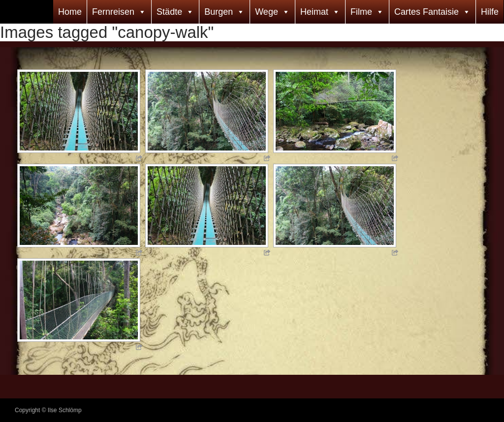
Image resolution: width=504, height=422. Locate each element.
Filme (361, 12)
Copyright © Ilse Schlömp (48, 410)
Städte (169, 12)
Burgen (219, 12)
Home (70, 12)
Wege (267, 12)
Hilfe (490, 12)
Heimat (314, 12)
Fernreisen (113, 12)
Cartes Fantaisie (426, 12)
